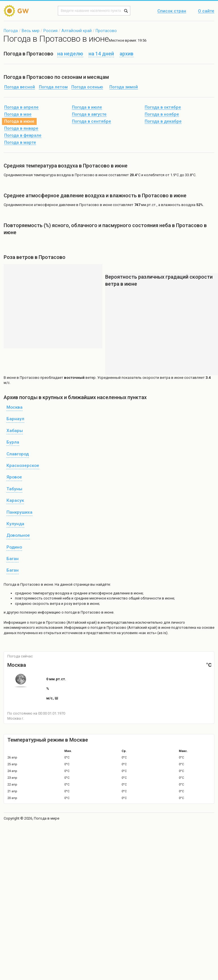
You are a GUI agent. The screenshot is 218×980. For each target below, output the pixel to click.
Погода (11, 31)
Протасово (106, 31)
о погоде (35, 622)
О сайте (206, 11)
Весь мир (31, 31)
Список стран (172, 11)
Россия (50, 31)
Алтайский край (77, 31)
